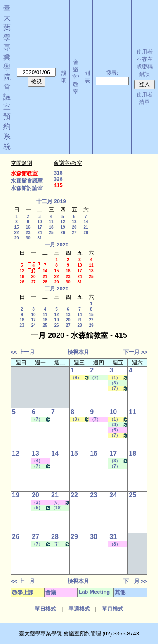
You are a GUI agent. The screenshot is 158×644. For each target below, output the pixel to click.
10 (39, 222)
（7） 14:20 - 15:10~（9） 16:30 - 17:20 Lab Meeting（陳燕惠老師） (118, 466)
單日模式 (45, 609)
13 (74, 222)
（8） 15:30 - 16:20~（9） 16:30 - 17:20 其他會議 (117, 544)
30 (28, 238)
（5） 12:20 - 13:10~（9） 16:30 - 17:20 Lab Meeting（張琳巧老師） (41, 508)
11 (51, 222)
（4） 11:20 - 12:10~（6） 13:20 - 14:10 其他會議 (40, 461)
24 (39, 233)
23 (28, 233)
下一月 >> (135, 352)
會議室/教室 (76, 77)
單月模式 (113, 609)
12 (62, 222)
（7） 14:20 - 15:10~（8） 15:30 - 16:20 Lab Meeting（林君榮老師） (98, 378)
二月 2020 (57, 289)
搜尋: (112, 73)
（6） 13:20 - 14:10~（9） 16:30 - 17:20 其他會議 (61, 502)
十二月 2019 (51, 201)
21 (86, 227)
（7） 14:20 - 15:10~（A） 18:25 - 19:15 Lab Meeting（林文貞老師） (61, 544)
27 (74, 233)
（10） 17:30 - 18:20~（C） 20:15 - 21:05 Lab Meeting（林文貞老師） (59, 508)
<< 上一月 (23, 352)
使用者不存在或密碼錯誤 (145, 63)
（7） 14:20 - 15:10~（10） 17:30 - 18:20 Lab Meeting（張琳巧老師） (41, 419)
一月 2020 (57, 245)
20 (74, 227)
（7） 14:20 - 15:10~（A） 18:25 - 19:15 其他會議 (98, 419)
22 (16, 233)
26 (62, 233)
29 (16, 238)
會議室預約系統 (7, 117)
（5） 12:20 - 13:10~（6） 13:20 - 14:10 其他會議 (117, 430)
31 (39, 238)
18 (51, 227)
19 (62, 227)
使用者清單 (145, 98)
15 (16, 227)
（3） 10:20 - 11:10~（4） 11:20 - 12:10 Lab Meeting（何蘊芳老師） (118, 383)
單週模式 (79, 609)
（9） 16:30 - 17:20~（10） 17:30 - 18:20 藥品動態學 (80, 378)
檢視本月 (78, 352)
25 (51, 233)
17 (39, 227)
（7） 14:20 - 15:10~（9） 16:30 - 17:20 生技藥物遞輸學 (119, 388)
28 (86, 233)
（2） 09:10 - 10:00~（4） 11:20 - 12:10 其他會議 (40, 503)
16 (28, 227)
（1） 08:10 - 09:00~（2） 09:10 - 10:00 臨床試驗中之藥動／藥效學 (119, 378)
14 (86, 222)
